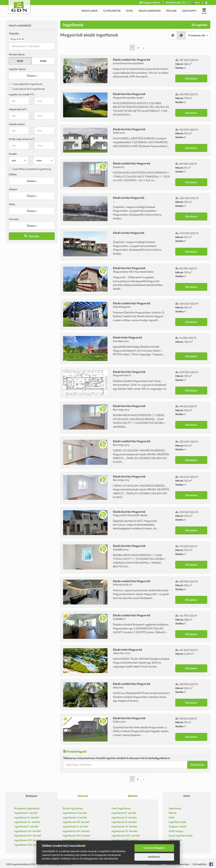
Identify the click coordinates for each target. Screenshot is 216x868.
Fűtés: (12, 204)
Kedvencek (176, 3)
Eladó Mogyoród (132, 60)
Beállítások (154, 857)
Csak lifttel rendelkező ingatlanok (30, 169)
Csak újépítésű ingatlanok (26, 84)
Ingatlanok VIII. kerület (76, 822)
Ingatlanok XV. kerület (124, 831)
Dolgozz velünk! (150, 3)
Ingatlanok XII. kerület (124, 826)
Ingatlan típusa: (17, 69)
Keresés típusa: (17, 54)
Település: (14, 33)
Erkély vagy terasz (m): (22, 139)
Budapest (32, 796)
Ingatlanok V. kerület (75, 817)
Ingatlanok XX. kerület (76, 840)
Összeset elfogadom (154, 848)
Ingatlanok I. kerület (26, 813)
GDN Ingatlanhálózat (18, 864)
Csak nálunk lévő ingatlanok (27, 89)
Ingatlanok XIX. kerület (28, 840)
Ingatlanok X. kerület (26, 826)
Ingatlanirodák (150, 11)
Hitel (130, 11)
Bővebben (191, 78)
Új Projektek (112, 11)
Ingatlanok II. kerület (75, 813)
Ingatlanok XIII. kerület (28, 831)
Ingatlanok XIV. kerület (76, 831)
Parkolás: (14, 219)
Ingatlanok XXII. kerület (28, 845)
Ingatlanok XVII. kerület (77, 836)
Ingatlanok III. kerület (124, 813)
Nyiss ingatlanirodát (181, 836)
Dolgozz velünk (177, 826)
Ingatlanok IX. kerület (124, 822)
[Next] (144, 48)
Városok (83, 796)
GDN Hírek (175, 840)
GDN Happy (189, 11)
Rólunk (172, 11)
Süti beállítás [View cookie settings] (199, 864)
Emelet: (13, 154)
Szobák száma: (17, 124)
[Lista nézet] (181, 35)
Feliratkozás (197, 765)
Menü (187, 796)
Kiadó (43, 61)
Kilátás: (13, 174)
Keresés (32, 236)
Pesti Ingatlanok (121, 808)
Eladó (20, 61)
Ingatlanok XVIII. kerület (126, 836)
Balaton (133, 796)
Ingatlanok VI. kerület (124, 817)
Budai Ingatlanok (73, 808)
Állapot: (13, 189)
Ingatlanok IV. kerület (27, 817)
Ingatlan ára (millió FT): (22, 94)
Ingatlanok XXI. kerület (125, 840)
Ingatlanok (90, 11)
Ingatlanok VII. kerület (27, 822)
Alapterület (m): (18, 109)
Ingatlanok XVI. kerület (28, 836)
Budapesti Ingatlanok (27, 808)
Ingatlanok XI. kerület (75, 826)
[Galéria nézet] (173, 35)
